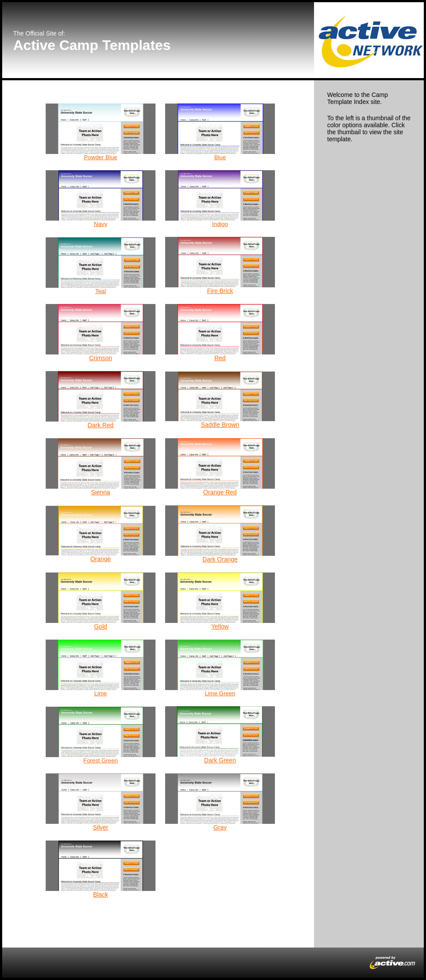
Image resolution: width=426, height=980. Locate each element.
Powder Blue (101, 157)
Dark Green (220, 760)
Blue (220, 157)
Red (220, 358)
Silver (100, 827)
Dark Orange (220, 559)
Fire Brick (220, 291)
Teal (101, 291)
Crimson (101, 358)
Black (101, 894)
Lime (101, 693)
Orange (101, 559)
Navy (101, 224)
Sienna (101, 492)
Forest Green (101, 760)
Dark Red (100, 425)
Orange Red (220, 492)
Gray (220, 827)
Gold (101, 626)
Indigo (220, 224)
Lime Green (220, 693)
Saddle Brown (220, 425)
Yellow (220, 626)
